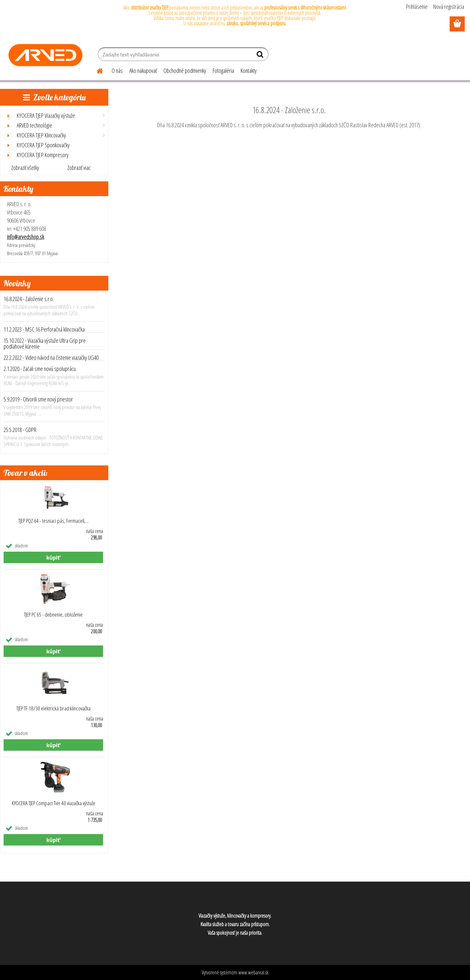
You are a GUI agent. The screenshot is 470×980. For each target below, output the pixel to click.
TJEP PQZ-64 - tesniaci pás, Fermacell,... (53, 521)
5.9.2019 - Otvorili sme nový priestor (38, 399)
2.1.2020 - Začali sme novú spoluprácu (40, 369)
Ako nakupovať (143, 71)
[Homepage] (96, 70)
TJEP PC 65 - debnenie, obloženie (53, 615)
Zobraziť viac (79, 168)
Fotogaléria (223, 71)
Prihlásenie (417, 7)
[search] (261, 56)
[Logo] (45, 55)
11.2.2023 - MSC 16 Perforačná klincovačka (44, 329)
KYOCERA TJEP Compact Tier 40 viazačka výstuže (53, 803)
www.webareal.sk (253, 972)
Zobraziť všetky (25, 168)
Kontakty (249, 71)
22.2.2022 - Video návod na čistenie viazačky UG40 (51, 357)
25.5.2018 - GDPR (20, 430)
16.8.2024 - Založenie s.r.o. (29, 299)
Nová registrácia (449, 7)
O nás (117, 71)
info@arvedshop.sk (25, 237)
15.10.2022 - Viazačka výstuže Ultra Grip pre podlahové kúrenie (45, 343)
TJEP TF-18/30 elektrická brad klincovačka (53, 708)
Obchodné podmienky (185, 71)
